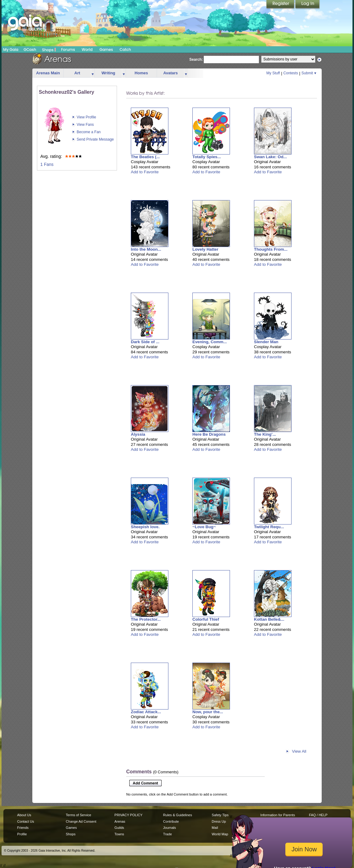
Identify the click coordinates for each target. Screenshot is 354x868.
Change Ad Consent (81, 821)
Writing (109, 73)
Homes (141, 73)
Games (106, 49)
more (93, 73)
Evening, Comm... (210, 342)
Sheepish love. (145, 527)
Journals (170, 828)
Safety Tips (220, 815)
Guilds (119, 828)
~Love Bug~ (204, 527)
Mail (215, 828)
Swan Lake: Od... (270, 157)
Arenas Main (48, 73)
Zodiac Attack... (146, 712)
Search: (196, 60)
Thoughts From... (271, 249)
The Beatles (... (145, 157)
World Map (220, 834)
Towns (119, 834)
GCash (30, 49)
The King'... (265, 434)
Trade (167, 834)
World (87, 49)
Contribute (171, 821)
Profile (22, 834)
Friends (23, 828)
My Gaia (11, 49)
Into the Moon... (146, 249)
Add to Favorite (145, 172)
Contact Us (26, 821)
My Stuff (273, 73)
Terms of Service (78, 815)
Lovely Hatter (205, 249)
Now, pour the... (208, 712)
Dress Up (219, 821)
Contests (291, 73)
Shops (49, 50)
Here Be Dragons (209, 434)
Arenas (120, 821)
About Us (24, 815)
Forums (68, 49)
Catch (125, 49)
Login (308, 5)
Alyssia (138, 434)
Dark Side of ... (145, 342)
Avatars (170, 73)
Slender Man (266, 342)
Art (77, 73)
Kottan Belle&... (269, 619)
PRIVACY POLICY (129, 815)
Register (281, 5)
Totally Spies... (207, 157)
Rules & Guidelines (178, 815)
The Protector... (146, 619)
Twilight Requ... (269, 527)
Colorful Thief (206, 619)
